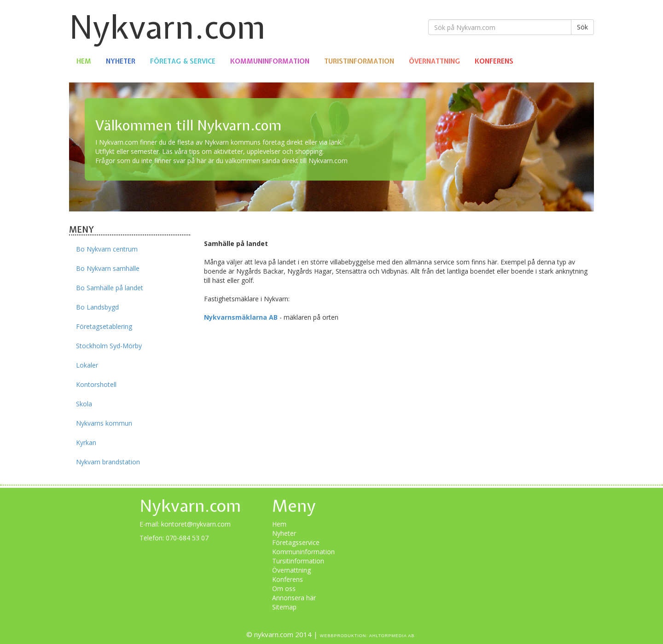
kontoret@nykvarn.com (196, 524)
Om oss (284, 588)
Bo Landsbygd (97, 307)
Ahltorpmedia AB (392, 636)
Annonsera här (294, 598)
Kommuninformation (270, 61)
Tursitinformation (298, 561)
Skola (84, 404)
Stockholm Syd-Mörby (109, 346)
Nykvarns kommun (104, 423)
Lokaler (87, 365)
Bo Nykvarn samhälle (108, 268)
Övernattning (434, 61)
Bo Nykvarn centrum (107, 249)
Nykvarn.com (167, 27)
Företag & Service (183, 61)
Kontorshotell (96, 384)
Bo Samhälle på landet (110, 288)
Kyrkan (86, 442)
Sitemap (284, 607)
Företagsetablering (104, 326)
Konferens (494, 61)
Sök (582, 27)
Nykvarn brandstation (108, 462)
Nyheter (121, 61)
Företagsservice (296, 542)
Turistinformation (359, 61)
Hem (84, 61)
